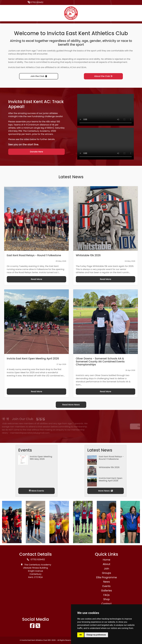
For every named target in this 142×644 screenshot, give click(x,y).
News (106, 582)
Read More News (71, 405)
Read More (36, 279)
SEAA (84, 67)
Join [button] (106, 569)
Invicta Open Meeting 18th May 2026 (41, 458)
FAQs (107, 595)
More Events (36, 491)
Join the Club (39, 76)
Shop (106, 599)
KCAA (73, 67)
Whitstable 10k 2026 (109, 467)
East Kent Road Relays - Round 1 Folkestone (111, 458)
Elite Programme (106, 577)
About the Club (103, 76)
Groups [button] (107, 573)
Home (106, 560)
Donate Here (36, 152)
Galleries (106, 591)
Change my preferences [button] (96, 635)
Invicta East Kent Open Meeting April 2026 (111, 479)
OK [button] (81, 635)
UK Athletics (63, 67)
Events (107, 586)
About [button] (106, 564)
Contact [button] (107, 604)
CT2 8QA (38, 577)
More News (106, 491)
